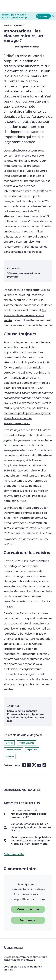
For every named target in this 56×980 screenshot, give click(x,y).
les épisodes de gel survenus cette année (25, 315)
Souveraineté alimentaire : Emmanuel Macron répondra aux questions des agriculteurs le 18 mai (27, 716)
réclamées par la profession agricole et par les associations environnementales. (27, 418)
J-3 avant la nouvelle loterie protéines (23, 275)
